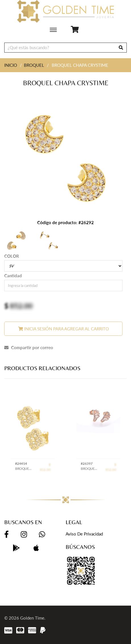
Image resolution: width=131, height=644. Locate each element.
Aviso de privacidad (84, 534)
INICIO (11, 65)
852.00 (21, 306)
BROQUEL (34, 65)
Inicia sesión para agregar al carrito (64, 329)
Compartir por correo (29, 347)
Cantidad (13, 276)
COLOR (12, 256)
